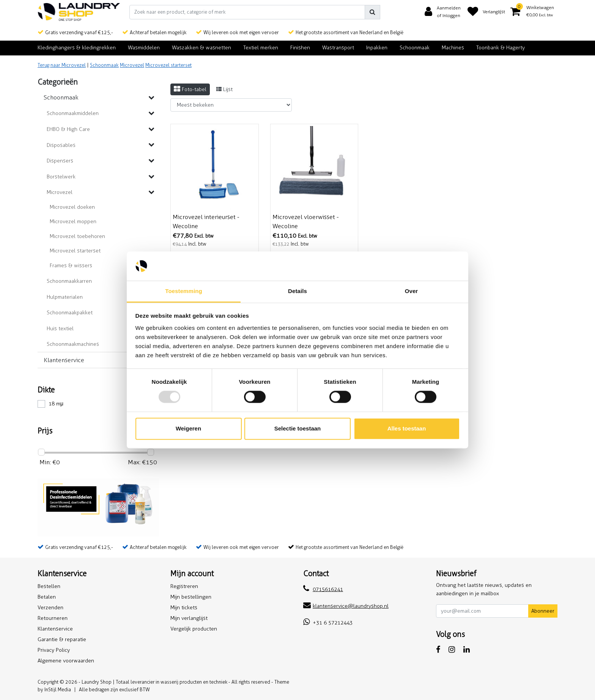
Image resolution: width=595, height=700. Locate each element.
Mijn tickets (184, 608)
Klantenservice (55, 629)
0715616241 (323, 589)
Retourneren (53, 618)
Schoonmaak (104, 65)
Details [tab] (297, 291)
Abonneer (543, 611)
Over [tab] (412, 291)
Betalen (47, 597)
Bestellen (49, 586)
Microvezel (132, 65)
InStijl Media (58, 690)
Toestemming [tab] (184, 291)
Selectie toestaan (298, 428)
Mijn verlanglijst (189, 618)
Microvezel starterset (168, 65)
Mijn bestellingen (191, 597)
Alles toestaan (407, 428)
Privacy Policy (54, 650)
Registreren (184, 586)
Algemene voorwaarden (66, 661)
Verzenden (50, 608)
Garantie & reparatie (62, 639)
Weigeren (188, 428)
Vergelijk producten (194, 629)
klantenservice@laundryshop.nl (346, 606)
